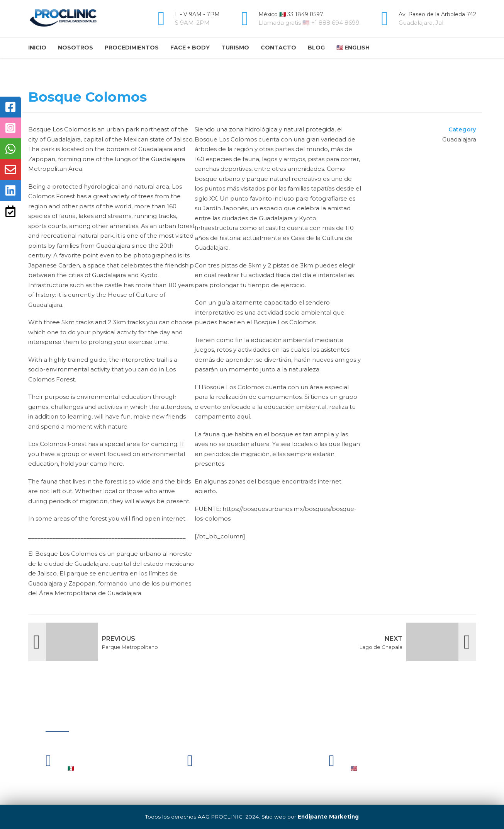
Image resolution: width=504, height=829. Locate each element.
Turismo (235, 48)
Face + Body (190, 48)
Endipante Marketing (328, 817)
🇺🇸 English (353, 48)
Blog (316, 48)
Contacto (278, 48)
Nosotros (76, 48)
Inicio (37, 48)
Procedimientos (132, 48)
